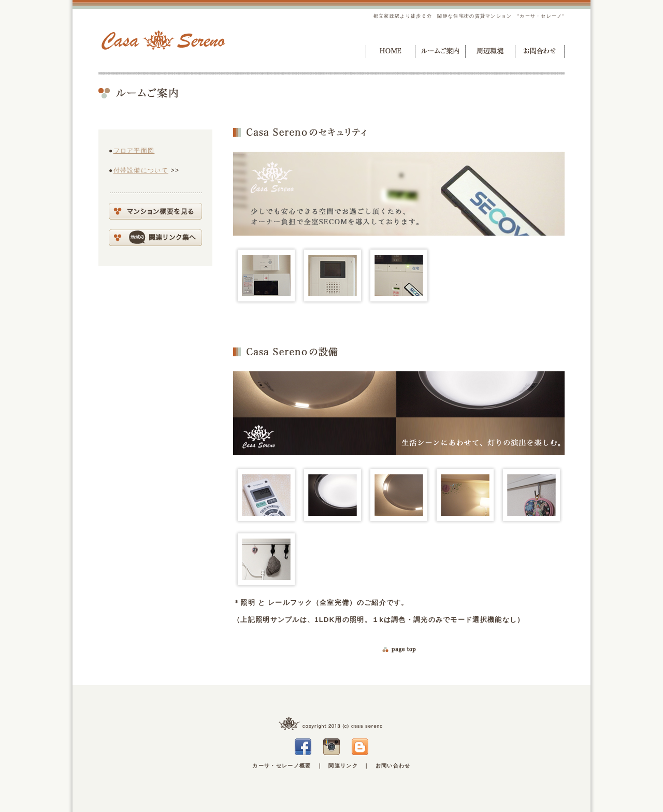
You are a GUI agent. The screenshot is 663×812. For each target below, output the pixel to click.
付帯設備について (141, 170)
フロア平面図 (134, 151)
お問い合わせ (393, 766)
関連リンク (343, 766)
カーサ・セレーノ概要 (282, 766)
